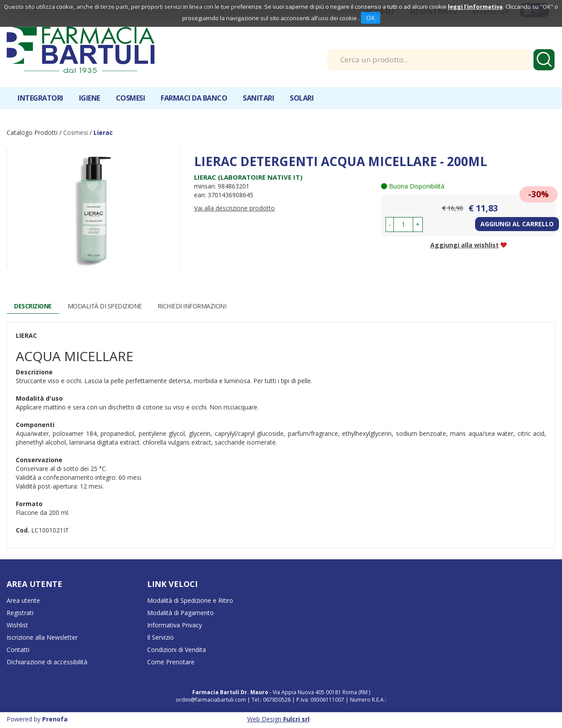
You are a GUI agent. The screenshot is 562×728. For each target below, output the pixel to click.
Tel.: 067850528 (272, 700)
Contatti (18, 650)
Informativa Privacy (175, 625)
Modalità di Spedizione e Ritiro (190, 600)
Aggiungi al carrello (517, 224)
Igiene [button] (90, 98)
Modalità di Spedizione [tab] (105, 306)
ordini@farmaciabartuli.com (211, 700)
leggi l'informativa (475, 7)
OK (371, 18)
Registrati (20, 613)
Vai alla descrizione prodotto (234, 208)
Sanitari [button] (258, 98)
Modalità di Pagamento (180, 613)
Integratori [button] (40, 98)
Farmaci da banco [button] (194, 98)
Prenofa (55, 719)
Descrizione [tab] (33, 306)
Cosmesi (76, 132)
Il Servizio (160, 637)
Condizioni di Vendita (177, 650)
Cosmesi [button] (131, 98)
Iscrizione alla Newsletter (42, 637)
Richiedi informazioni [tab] (192, 306)
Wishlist (17, 625)
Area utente (23, 600)
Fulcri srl (296, 719)
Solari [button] (302, 98)
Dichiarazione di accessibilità (47, 662)
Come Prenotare (171, 662)
